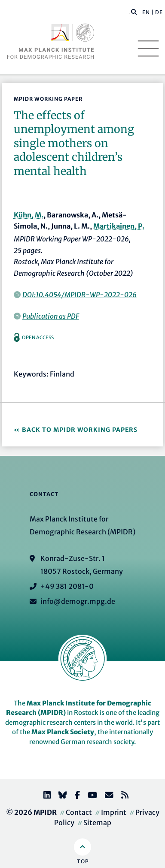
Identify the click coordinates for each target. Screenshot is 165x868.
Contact (79, 812)
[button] (134, 12)
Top (83, 861)
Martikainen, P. (119, 226)
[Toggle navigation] (148, 48)
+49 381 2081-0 (67, 586)
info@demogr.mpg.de (78, 601)
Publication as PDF (51, 316)
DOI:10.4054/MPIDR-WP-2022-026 (79, 295)
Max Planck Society (63, 732)
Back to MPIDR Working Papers (80, 430)
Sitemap (97, 823)
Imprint (114, 812)
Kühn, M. (29, 215)
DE (159, 12)
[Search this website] (130, 12)
